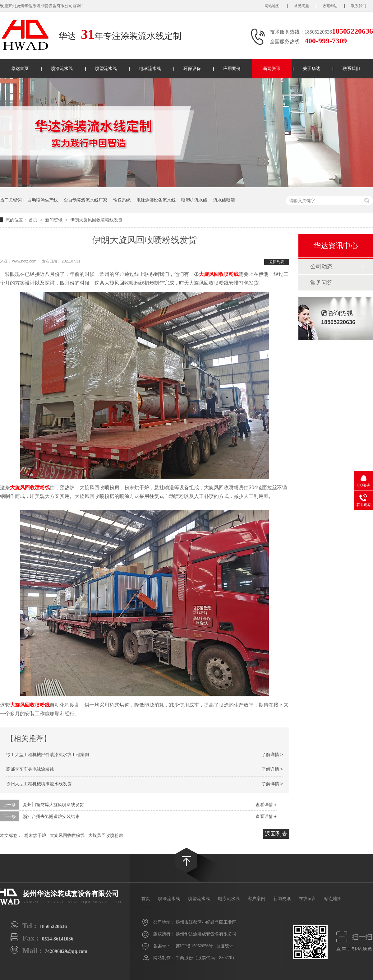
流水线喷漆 (224, 200)
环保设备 (192, 69)
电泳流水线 (150, 69)
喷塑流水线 (106, 69)
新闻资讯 (272, 69)
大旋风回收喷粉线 (219, 274)
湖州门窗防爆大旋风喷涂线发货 (53, 805)
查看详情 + (266, 805)
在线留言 (307, 899)
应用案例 (232, 69)
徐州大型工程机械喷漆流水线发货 (39, 784)
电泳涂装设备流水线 (156, 200)
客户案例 (256, 899)
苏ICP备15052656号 (194, 946)
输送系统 (122, 200)
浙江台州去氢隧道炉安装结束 (51, 816)
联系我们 (359, 6)
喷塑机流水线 (194, 200)
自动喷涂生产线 (43, 200)
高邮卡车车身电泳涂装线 (30, 769)
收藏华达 (330, 6)
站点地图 (333, 899)
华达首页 (20, 69)
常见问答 (321, 283)
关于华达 (311, 69)
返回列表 (277, 262)
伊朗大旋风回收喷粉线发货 (96, 220)
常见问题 (302, 6)
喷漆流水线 (62, 69)
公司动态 (321, 267)
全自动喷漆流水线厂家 (85, 200)
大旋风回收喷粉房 (106, 835)
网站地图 (272, 6)
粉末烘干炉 (35, 835)
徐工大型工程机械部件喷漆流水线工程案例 (48, 755)
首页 (34, 220)
